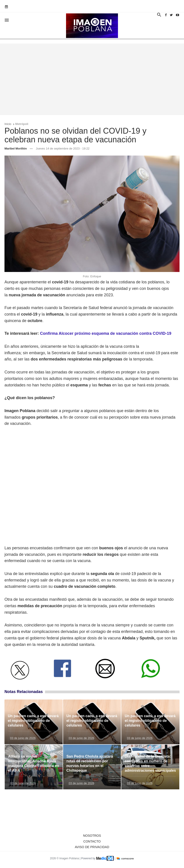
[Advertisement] (92, 79)
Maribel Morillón (16, 149)
